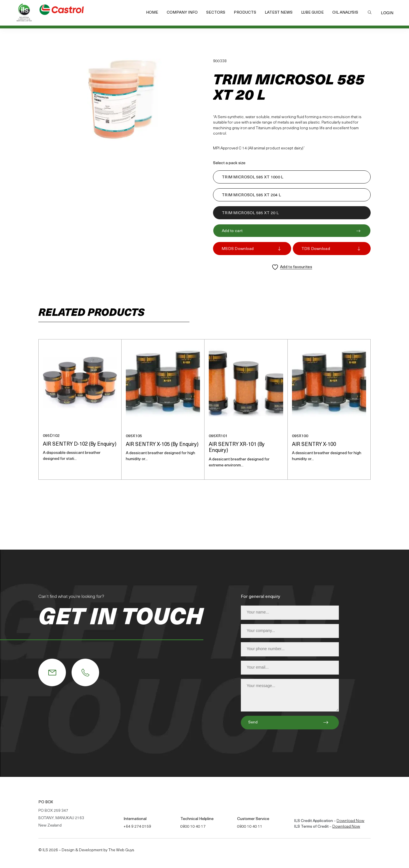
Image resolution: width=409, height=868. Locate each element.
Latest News (279, 13)
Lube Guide (312, 13)
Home (152, 13)
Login (387, 13)
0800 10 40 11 (250, 827)
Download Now (350, 821)
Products (245, 13)
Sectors (216, 13)
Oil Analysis (345, 13)
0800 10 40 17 (193, 827)
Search (370, 12)
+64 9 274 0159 (137, 827)
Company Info (182, 13)
